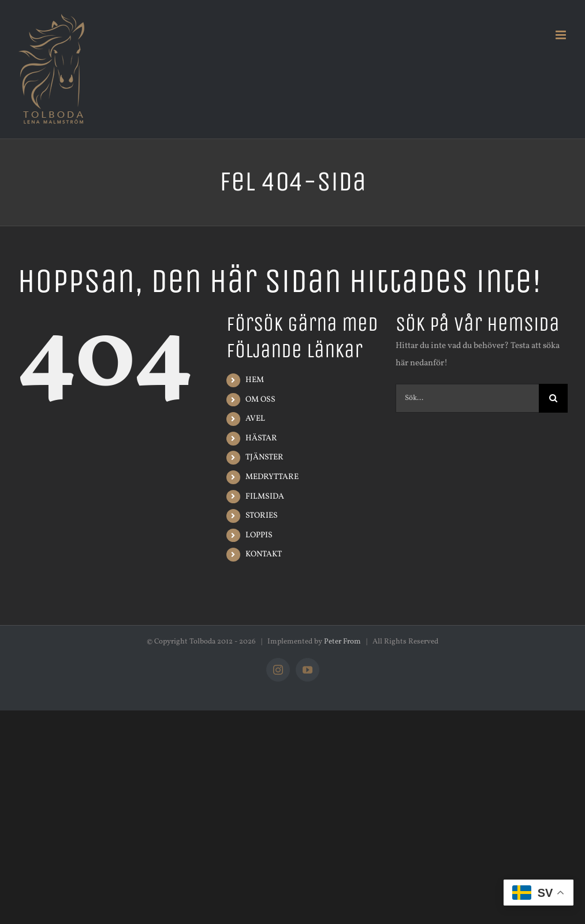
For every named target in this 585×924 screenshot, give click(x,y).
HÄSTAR (261, 438)
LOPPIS (259, 535)
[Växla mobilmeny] (562, 35)
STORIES (262, 516)
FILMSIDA (265, 497)
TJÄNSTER (264, 457)
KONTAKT (264, 554)
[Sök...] (467, 398)
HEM (255, 380)
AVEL (255, 419)
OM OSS (260, 400)
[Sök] (553, 398)
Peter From (342, 642)
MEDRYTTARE (272, 477)
